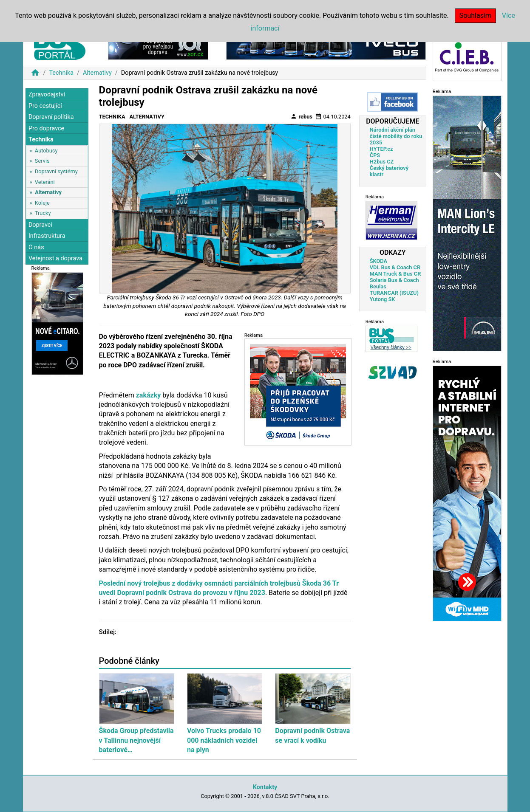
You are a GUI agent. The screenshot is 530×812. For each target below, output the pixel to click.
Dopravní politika (51, 117)
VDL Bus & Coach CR (395, 267)
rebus (301, 116)
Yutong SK (383, 299)
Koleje (42, 203)
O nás (36, 247)
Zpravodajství (47, 94)
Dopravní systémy (56, 171)
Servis (42, 161)
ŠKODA (378, 261)
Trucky (43, 213)
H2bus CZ (382, 162)
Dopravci (40, 225)
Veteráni (45, 182)
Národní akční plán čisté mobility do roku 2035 (396, 136)
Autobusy (46, 151)
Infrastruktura (47, 236)
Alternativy (97, 73)
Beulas (378, 286)
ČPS (375, 155)
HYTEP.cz (381, 149)
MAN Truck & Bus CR (395, 274)
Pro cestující (45, 106)
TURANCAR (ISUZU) (394, 293)
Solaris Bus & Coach (394, 280)
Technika (61, 73)
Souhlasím (475, 16)
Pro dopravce (46, 128)
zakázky (149, 395)
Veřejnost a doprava (55, 258)
